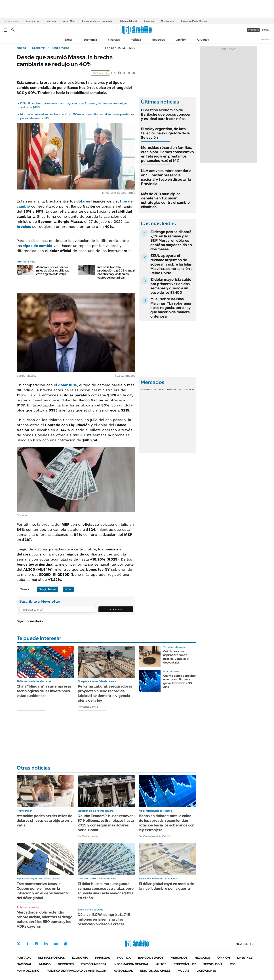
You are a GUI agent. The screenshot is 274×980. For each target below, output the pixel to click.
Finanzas (114, 40)
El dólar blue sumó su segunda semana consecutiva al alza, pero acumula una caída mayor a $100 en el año (106, 891)
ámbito (21, 48)
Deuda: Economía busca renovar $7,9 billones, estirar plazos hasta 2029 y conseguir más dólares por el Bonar (106, 823)
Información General (131, 964)
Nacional (24, 964)
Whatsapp (66, 944)
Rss (233, 964)
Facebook (28, 944)
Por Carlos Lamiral (88, 707)
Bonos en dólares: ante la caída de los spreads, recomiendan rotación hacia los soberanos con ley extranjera (167, 823)
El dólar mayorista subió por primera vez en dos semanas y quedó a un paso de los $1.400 (171, 286)
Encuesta (149, 21)
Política (136, 40)
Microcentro (167, 21)
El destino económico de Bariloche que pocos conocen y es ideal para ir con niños (166, 114)
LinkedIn (46, 944)
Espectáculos (185, 964)
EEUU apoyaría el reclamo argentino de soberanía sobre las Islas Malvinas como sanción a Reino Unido (171, 264)
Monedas (146, 389)
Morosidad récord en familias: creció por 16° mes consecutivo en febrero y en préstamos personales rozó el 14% (167, 154)
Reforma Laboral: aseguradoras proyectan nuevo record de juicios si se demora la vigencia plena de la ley (105, 693)
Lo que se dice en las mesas (97, 21)
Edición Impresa (94, 964)
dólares (83, 201)
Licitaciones (206, 971)
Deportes (66, 964)
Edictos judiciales (155, 971)
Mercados (179, 958)
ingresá (266, 30)
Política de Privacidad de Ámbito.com (77, 971)
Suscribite (116, 609)
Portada (24, 958)
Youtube (56, 944)
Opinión (181, 40)
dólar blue (68, 385)
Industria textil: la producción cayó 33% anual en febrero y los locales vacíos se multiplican (116, 272)
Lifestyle (245, 958)
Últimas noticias (51, 958)
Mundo (45, 964)
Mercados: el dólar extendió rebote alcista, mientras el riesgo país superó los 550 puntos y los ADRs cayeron (45, 919)
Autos (161, 964)
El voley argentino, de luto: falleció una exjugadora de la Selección (165, 133)
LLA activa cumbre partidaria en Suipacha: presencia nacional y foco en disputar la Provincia (166, 177)
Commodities (174, 389)
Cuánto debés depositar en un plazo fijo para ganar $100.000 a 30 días (180, 681)
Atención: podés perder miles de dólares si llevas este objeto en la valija (53, 271)
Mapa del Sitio (28, 971)
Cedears (189, 389)
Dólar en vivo (33, 21)
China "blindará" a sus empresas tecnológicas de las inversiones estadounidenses (44, 691)
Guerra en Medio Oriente (194, 21)
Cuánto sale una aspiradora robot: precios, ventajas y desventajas (176, 657)
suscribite (254, 30)
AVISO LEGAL (123, 971)
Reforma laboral (128, 21)
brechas (24, 227)
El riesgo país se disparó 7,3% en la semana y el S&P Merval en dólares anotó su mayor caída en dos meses (171, 240)
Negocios (158, 40)
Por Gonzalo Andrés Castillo (155, 836)
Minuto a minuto (29, 907)
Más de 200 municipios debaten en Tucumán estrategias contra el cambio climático (165, 200)
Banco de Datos (151, 958)
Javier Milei (69, 21)
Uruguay (203, 40)
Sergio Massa (60, 48)
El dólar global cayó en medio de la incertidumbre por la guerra (166, 886)
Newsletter (266, 39)
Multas (184, 971)
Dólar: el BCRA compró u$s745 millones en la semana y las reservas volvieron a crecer (104, 919)
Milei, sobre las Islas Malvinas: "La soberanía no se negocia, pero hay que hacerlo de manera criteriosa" (171, 308)
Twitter (18, 944)
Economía (90, 40)
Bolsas (159, 389)
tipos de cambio (38, 246)
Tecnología (213, 964)
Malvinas (51, 21)
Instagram (36, 944)
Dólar (69, 40)
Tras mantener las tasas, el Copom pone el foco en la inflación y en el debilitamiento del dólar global (43, 891)
